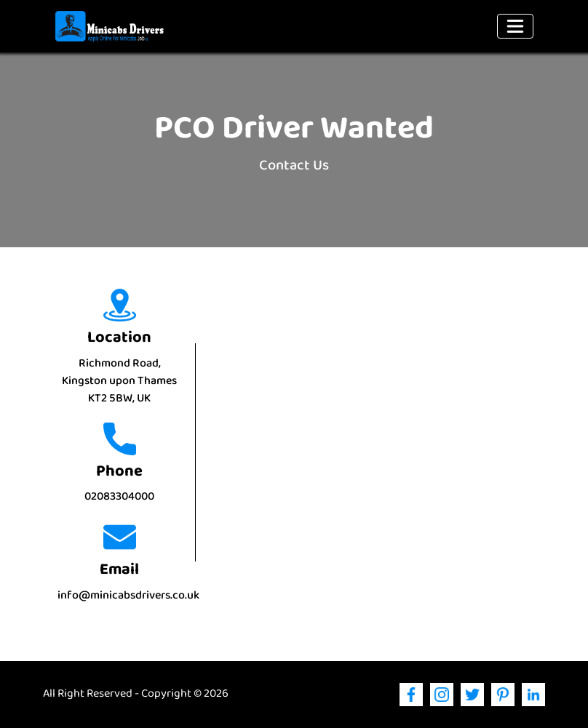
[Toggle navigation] (515, 26)
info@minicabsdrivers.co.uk (128, 596)
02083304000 (119, 497)
